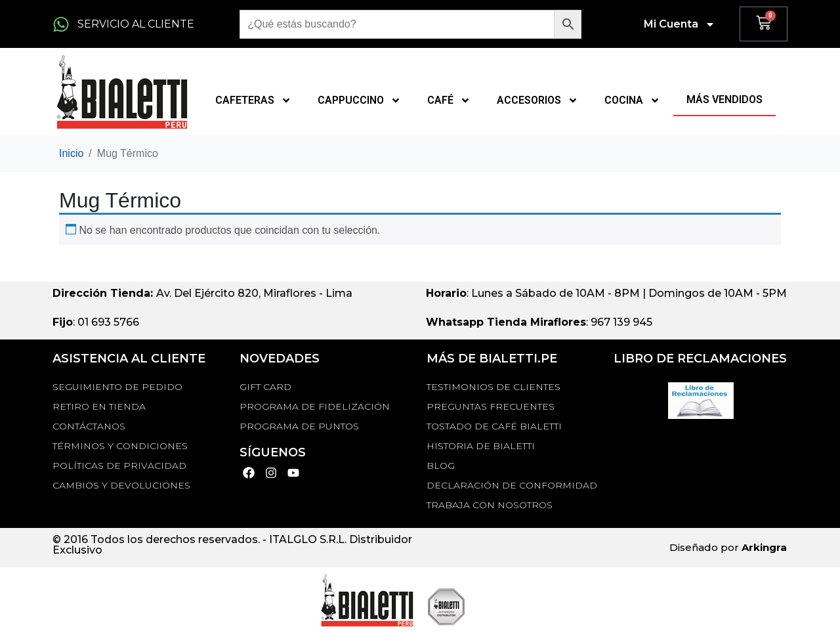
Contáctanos (89, 426)
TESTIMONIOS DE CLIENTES (493, 387)
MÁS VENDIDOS (724, 99)
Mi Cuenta (680, 24)
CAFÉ (449, 100)
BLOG (441, 466)
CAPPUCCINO (359, 100)
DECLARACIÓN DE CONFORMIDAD (512, 485)
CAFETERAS (253, 100)
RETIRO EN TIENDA (99, 406)
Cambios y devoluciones (121, 485)
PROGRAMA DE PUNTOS (299, 426)
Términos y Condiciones (120, 446)
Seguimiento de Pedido (117, 387)
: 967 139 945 (539, 322)
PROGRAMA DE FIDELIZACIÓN (315, 406)
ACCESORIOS (537, 100)
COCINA (632, 100)
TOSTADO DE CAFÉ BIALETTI (494, 426)
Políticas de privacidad (119, 466)
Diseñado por (728, 547)
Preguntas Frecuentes (491, 406)
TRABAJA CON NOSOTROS (490, 505)
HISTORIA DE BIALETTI (481, 446)
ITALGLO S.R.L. (308, 539)
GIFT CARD (265, 387)
